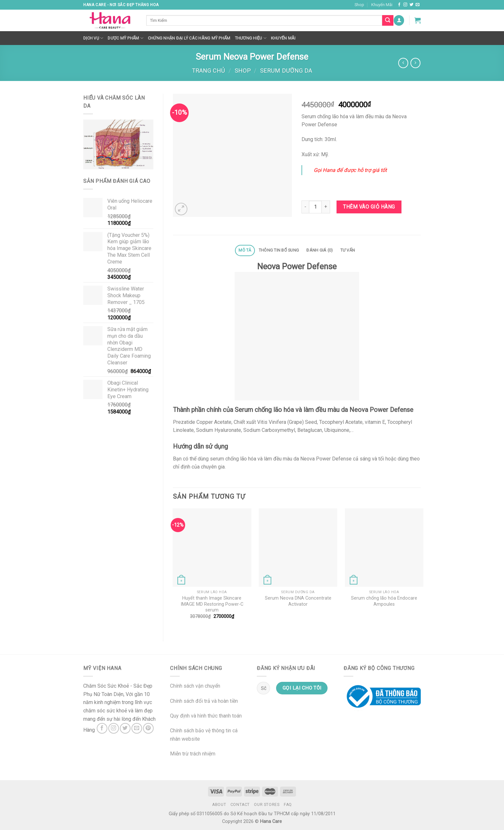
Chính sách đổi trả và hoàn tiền (204, 701)
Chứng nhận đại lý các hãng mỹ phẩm (189, 38)
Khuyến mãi (283, 38)
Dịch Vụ (93, 38)
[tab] (245, 250)
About (219, 805)
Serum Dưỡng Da (286, 71)
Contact (240, 805)
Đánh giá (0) (319, 250)
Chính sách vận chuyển (195, 686)
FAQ (288, 805)
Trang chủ (208, 71)
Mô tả (245, 250)
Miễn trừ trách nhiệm (193, 754)
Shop (359, 5)
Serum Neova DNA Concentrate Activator (298, 601)
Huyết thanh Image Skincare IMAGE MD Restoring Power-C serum (212, 604)
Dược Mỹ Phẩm (126, 38)
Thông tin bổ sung (279, 250)
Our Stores (267, 805)
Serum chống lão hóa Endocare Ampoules (384, 601)
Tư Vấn (348, 250)
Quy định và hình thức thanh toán (206, 716)
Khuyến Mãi (382, 5)
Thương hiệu (251, 38)
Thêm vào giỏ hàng (369, 207)
